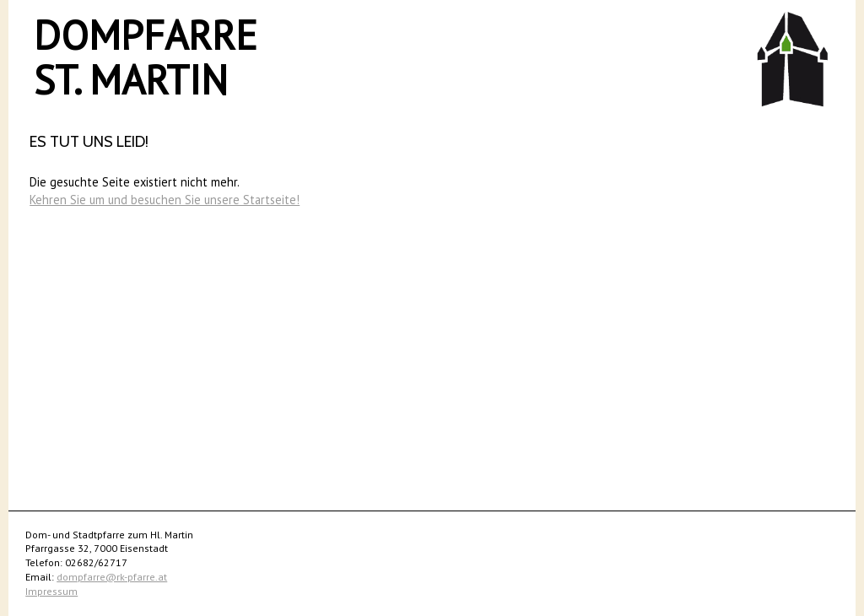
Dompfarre (146, 35)
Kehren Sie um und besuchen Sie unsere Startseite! (165, 200)
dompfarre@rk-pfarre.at (112, 577)
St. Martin (131, 79)
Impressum (51, 591)
